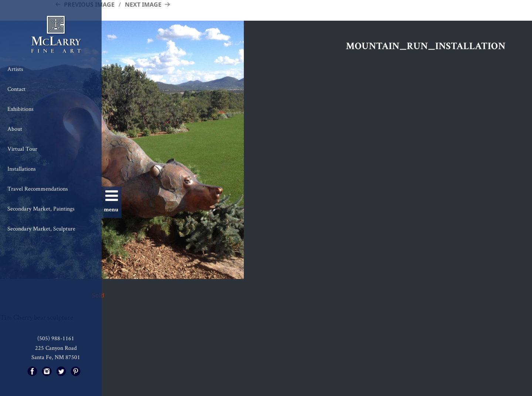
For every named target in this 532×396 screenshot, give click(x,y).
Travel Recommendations (38, 189)
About (15, 129)
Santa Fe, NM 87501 (56, 357)
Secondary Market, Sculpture (41, 228)
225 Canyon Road (56, 348)
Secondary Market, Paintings (41, 209)
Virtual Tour (22, 149)
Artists (15, 69)
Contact (16, 89)
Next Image (143, 4)
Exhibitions (21, 109)
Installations (22, 169)
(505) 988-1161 (56, 338)
